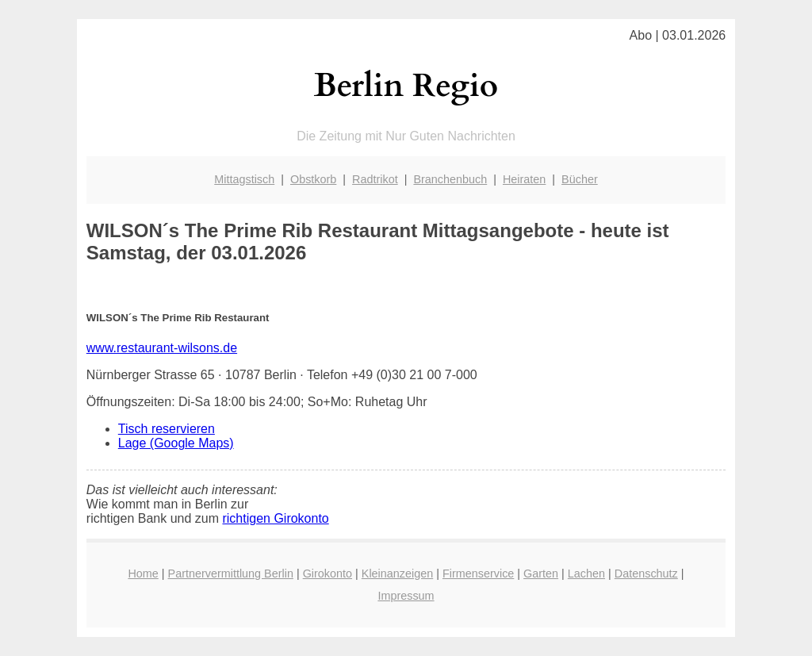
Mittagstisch (244, 179)
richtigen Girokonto (275, 518)
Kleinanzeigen (397, 574)
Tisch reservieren (167, 429)
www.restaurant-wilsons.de (162, 348)
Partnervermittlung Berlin (231, 574)
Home (143, 574)
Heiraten (524, 179)
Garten (541, 574)
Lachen (586, 574)
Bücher (580, 179)
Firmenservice (478, 574)
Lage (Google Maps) (176, 443)
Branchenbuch (450, 179)
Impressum (406, 596)
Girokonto (327, 574)
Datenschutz (646, 574)
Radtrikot (375, 179)
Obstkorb (313, 179)
